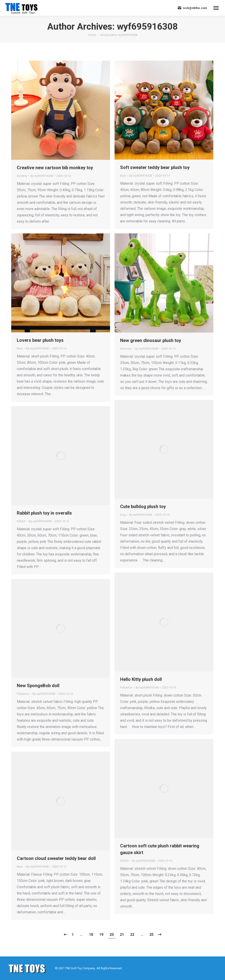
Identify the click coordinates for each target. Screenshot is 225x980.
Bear (123, 176)
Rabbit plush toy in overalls (44, 513)
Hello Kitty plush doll (141, 679)
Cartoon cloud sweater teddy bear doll (56, 858)
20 (112, 935)
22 (132, 935)
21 (122, 935)
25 (151, 935)
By (42, 176)
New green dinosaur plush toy (151, 340)
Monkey (22, 176)
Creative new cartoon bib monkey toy (55, 168)
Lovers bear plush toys (40, 340)
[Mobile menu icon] (216, 8)
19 (101, 935)
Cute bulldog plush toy (143, 506)
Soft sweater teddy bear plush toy (155, 167)
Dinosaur (126, 349)
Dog (123, 515)
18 (91, 935)
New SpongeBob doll (38, 686)
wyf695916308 (147, 27)
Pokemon (126, 687)
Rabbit (21, 521)
